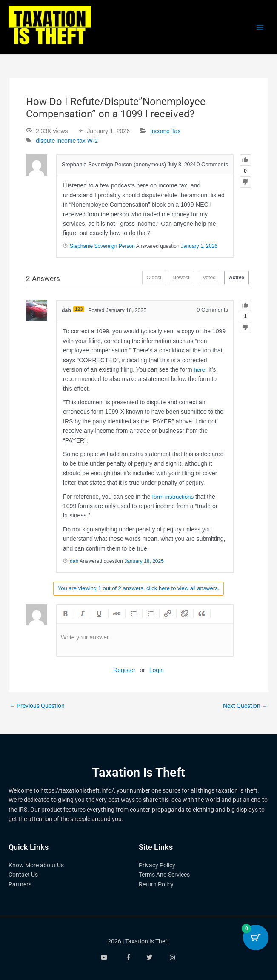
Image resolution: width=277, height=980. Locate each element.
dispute (45, 141)
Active (234, 279)
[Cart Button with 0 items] (256, 937)
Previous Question (37, 707)
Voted (203, 279)
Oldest (139, 279)
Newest (170, 279)
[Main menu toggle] (260, 27)
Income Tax (165, 131)
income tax (71, 141)
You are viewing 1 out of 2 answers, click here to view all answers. (139, 589)
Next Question (245, 707)
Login (157, 670)
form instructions (174, 497)
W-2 (93, 141)
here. (200, 370)
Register (124, 670)
